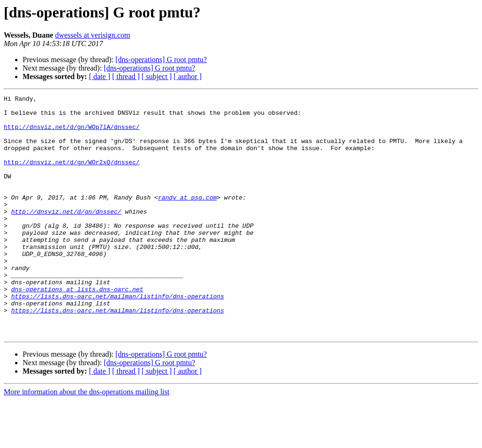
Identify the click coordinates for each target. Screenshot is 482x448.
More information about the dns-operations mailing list (87, 440)
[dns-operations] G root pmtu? (161, 60)
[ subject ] (157, 76)
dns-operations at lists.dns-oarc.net (77, 328)
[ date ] (100, 76)
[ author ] (188, 76)
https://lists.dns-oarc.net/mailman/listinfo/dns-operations (118, 337)
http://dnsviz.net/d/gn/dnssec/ (66, 235)
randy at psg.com (188, 218)
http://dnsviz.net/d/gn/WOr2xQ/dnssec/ (72, 176)
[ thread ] (126, 76)
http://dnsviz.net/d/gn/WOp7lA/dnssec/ (72, 134)
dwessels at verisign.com (93, 35)
